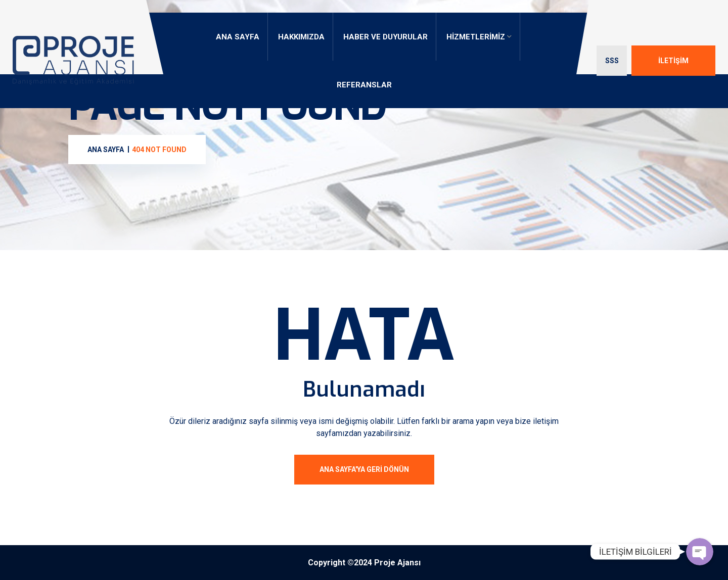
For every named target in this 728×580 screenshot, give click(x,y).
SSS (612, 61)
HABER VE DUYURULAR (385, 37)
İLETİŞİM (673, 61)
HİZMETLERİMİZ (476, 37)
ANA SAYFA (238, 37)
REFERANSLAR (364, 85)
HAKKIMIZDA (301, 37)
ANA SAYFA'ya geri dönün (364, 469)
